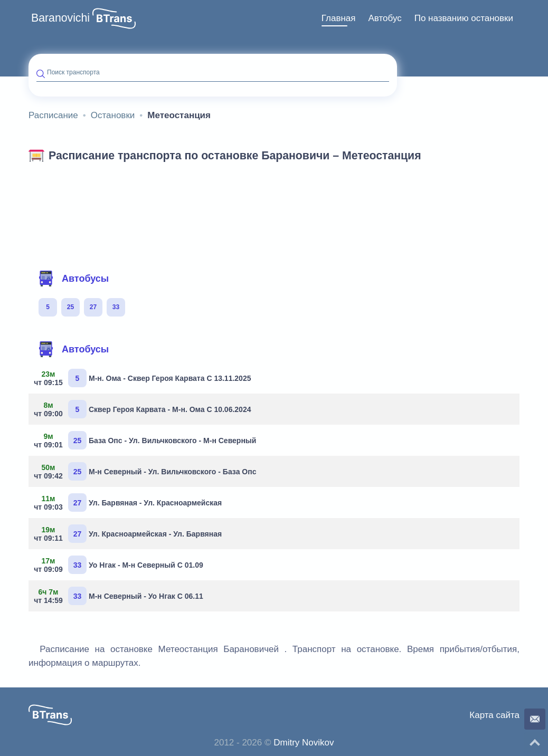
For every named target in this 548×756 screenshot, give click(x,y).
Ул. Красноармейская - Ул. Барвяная (129, 534)
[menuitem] (339, 18)
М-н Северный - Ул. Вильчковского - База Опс (146, 471)
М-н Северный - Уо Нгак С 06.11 (120, 596)
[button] (114, 18)
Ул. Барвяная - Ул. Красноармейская (129, 503)
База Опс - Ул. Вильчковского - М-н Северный (146, 440)
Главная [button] (339, 18)
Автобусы (73, 279)
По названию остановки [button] (464, 18)
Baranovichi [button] (60, 18)
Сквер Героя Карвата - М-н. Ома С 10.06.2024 (144, 409)
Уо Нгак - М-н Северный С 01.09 (120, 565)
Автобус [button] (385, 18)
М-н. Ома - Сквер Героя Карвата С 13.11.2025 (144, 378)
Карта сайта (494, 715)
